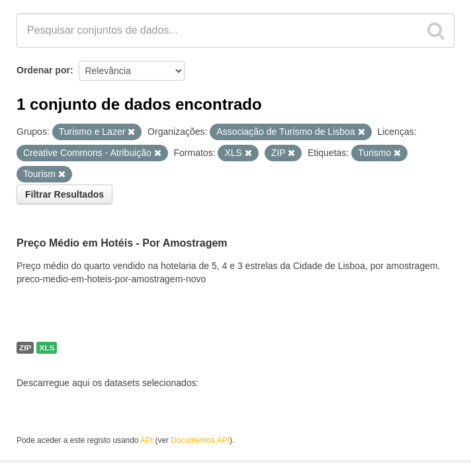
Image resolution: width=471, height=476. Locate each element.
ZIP (25, 348)
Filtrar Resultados (64, 194)
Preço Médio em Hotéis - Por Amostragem (122, 243)
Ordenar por (43, 70)
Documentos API (200, 440)
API (147, 440)
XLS (47, 348)
